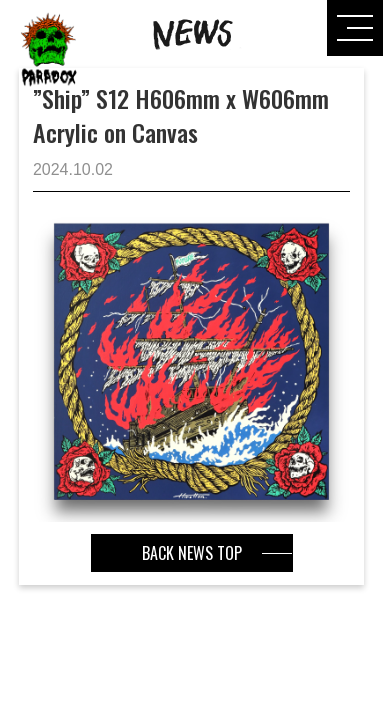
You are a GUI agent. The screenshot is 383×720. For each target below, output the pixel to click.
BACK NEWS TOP (192, 553)
